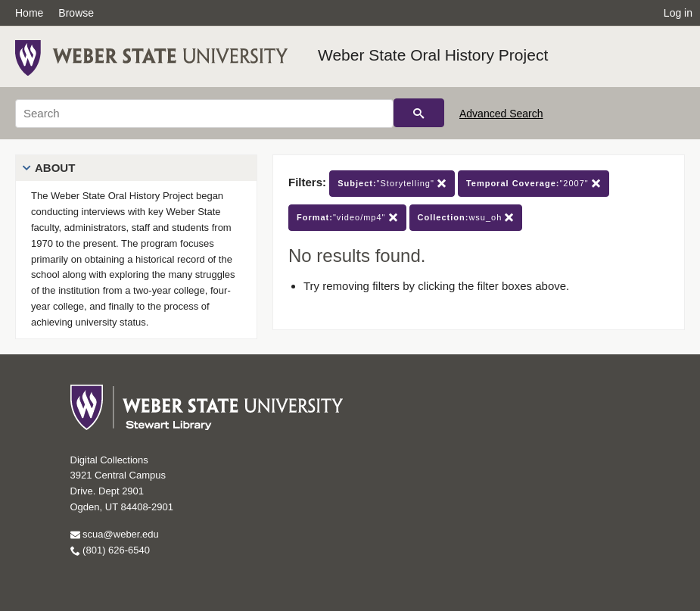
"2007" (534, 184)
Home (29, 13)
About (55, 168)
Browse (76, 13)
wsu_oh (466, 218)
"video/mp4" (347, 218)
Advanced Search (501, 114)
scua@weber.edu (115, 534)
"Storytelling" (392, 184)
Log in (678, 13)
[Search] (204, 114)
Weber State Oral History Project (433, 55)
